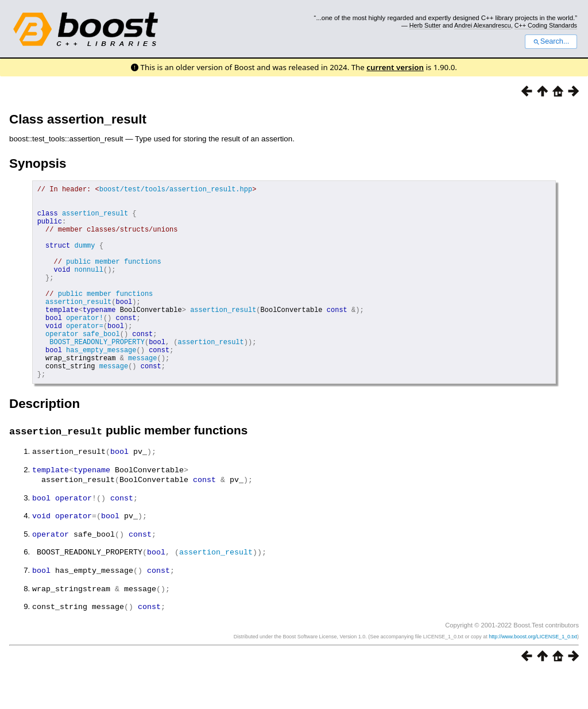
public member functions (114, 278)
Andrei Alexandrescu (483, 25)
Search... (551, 41)
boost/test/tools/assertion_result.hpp (176, 190)
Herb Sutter (425, 25)
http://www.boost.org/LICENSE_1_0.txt (533, 673)
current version (395, 67)
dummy (84, 259)
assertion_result (95, 220)
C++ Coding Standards (546, 25)
